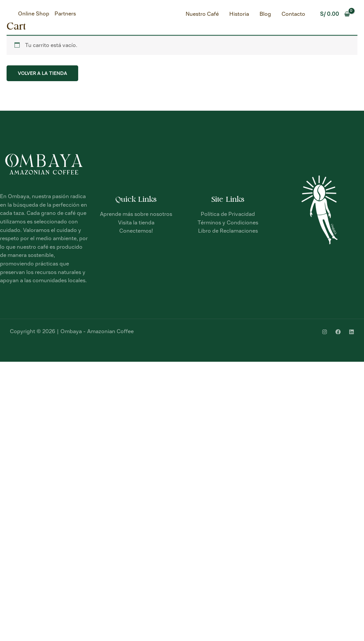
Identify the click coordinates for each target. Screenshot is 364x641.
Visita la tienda (136, 223)
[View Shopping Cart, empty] (335, 14)
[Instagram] (325, 332)
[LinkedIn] (352, 332)
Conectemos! (136, 231)
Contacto (293, 14)
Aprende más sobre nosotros (136, 214)
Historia (239, 14)
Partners (65, 14)
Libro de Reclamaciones (228, 231)
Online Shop (34, 14)
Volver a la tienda (42, 73)
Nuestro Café (202, 14)
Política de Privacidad (228, 214)
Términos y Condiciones (228, 223)
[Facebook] (338, 332)
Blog (265, 14)
